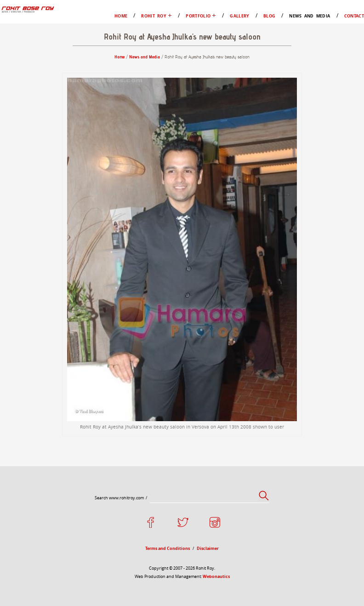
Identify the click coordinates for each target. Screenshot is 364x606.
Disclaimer (208, 548)
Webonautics (216, 576)
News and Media (310, 16)
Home (121, 16)
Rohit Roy (154, 16)
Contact (354, 16)
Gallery (239, 16)
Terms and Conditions (168, 548)
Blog (269, 16)
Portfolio (198, 16)
